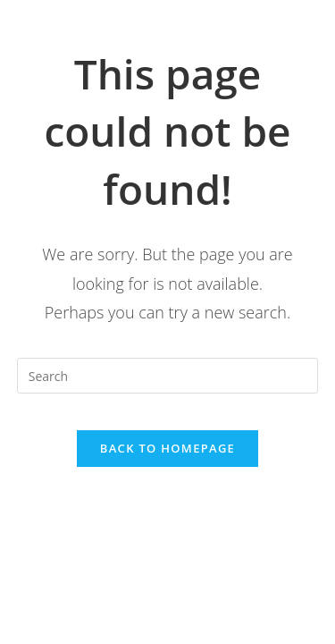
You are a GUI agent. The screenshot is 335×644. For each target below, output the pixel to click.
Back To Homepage (167, 448)
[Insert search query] (168, 376)
